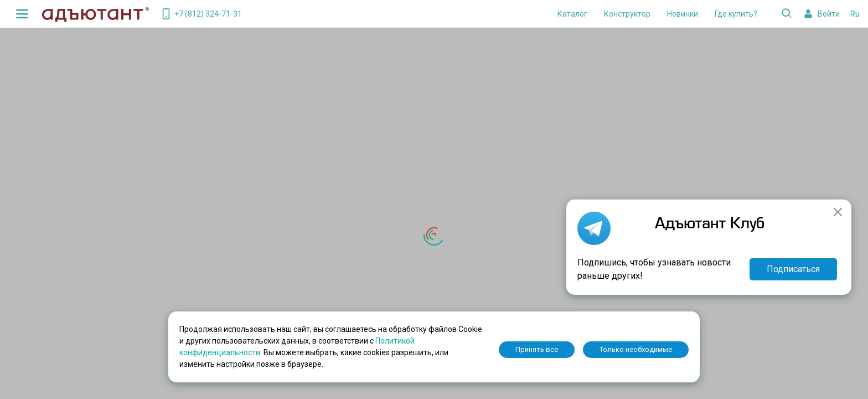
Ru (855, 14)
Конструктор (627, 14)
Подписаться (793, 269)
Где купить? (736, 14)
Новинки (683, 14)
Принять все (537, 349)
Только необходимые (636, 349)
